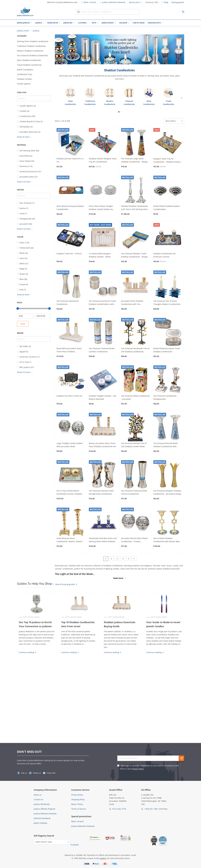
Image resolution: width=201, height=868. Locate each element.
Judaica (39, 23)
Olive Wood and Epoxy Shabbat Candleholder (70, 208)
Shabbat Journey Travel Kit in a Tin (70, 160)
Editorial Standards (42, 818)
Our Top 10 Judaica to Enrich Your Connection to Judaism (35, 625)
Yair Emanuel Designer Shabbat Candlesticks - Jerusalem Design (167, 493)
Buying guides (178, 2)
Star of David (139, 23)
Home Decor (53, 23)
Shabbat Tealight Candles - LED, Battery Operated (103, 398)
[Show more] (24, 137)
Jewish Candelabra (25, 70)
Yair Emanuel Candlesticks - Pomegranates (165, 398)
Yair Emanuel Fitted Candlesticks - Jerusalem (135, 398)
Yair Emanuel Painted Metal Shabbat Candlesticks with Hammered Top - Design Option (167, 445)
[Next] (182, 98)
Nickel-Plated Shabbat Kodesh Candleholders (167, 208)
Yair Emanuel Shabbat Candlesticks (32, 56)
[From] (25, 316)
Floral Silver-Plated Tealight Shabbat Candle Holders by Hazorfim (101, 208)
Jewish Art (68, 23)
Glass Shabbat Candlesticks (29, 60)
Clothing (82, 23)
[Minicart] (183, 12)
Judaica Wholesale (42, 804)
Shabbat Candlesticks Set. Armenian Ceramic (165, 255)
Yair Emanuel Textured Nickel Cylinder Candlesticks (102, 350)
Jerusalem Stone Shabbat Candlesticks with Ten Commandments (132, 303)
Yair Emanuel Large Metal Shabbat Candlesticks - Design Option (134, 161)
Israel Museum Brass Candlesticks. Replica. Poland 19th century (69, 540)
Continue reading (27, 652)
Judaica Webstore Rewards (113, 2)
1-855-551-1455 (151, 809)
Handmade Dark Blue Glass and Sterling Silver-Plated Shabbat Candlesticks (103, 540)
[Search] (34, 99)
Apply (23, 324)
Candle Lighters (24, 84)
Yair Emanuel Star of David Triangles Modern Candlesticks (167, 303)
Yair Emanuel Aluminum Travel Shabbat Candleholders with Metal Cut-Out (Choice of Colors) (103, 303)
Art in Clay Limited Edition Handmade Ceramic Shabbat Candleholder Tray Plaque (69, 493)
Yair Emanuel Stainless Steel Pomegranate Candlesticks (101, 493)
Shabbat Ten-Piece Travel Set (69, 396)
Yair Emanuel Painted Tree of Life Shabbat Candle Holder (134, 445)
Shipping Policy (78, 799)
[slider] (18, 309)
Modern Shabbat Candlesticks (30, 51)
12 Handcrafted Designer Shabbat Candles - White (100, 255)
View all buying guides (66, 584)
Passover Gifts (154, 23)
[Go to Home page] (25, 12)
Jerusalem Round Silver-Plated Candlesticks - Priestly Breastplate (134, 540)
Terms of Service (79, 809)
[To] (43, 316)
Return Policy (77, 804)
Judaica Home (23, 31)
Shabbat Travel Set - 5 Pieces (69, 254)
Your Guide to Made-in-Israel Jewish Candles (163, 625)
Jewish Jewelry (23, 23)
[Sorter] (174, 121)
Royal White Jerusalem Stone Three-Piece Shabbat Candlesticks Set (69, 350)
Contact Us (38, 799)
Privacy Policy (138, 769)
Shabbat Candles (24, 79)
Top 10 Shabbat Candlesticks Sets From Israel (78, 625)
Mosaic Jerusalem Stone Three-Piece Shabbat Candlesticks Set (102, 445)
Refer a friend (88, 2)
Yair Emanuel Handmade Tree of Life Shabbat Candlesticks (135, 350)
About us (38, 795)
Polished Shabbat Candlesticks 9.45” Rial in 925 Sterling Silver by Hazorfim (134, 208)
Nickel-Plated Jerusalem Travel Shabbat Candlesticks (167, 350)
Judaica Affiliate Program (44, 809)
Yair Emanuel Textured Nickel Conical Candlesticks (134, 493)
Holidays (123, 23)
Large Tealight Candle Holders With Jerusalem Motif (70, 445)
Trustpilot (75, 845)
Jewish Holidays (40, 823)
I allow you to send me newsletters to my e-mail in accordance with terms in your (149, 767)
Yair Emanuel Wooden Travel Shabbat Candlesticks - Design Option (134, 255)
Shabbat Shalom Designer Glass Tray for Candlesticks (103, 160)
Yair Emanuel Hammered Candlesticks (68, 303)
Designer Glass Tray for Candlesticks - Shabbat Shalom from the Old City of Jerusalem (167, 161)
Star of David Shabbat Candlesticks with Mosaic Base (167, 540)
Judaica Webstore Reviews (45, 814)
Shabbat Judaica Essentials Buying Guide (120, 625)
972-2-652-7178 (119, 809)
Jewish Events (108, 23)
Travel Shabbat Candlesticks (29, 65)
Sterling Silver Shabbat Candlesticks (33, 41)
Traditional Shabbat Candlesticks (31, 46)
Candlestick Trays (25, 74)
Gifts (94, 23)
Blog (166, 2)
